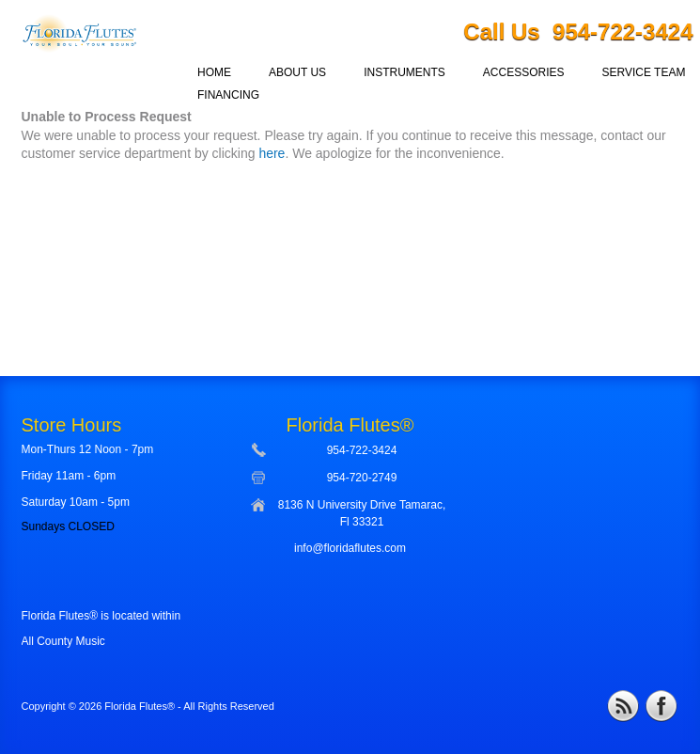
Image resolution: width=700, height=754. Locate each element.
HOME (214, 72)
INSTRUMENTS (404, 72)
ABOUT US (297, 72)
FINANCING (228, 95)
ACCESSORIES (524, 72)
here (272, 153)
